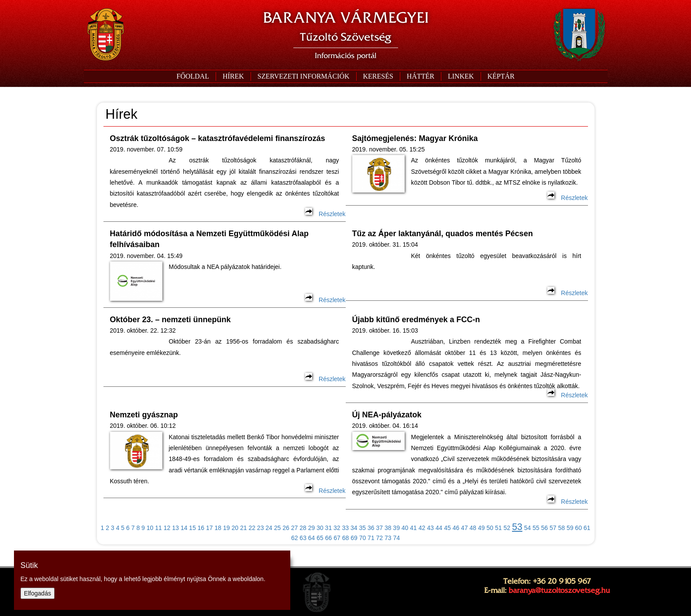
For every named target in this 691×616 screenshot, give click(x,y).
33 (346, 528)
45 (447, 528)
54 (528, 528)
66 (329, 538)
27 (295, 528)
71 (371, 538)
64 (312, 538)
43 (430, 528)
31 (329, 528)
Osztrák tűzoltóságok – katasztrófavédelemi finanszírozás (218, 138)
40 (405, 528)
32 (337, 528)
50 (490, 528)
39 (396, 528)
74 (397, 538)
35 (362, 528)
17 (210, 528)
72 (380, 538)
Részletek (325, 214)
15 (193, 528)
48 (473, 528)
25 (278, 528)
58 (561, 528)
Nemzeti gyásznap (144, 415)
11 (158, 528)
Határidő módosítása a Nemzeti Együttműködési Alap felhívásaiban (209, 239)
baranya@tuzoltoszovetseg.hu (559, 590)
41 (413, 528)
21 (244, 528)
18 (218, 528)
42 (422, 528)
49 (481, 528)
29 (312, 528)
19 (227, 528)
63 (303, 538)
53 (517, 527)
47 (464, 528)
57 (553, 528)
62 (295, 538)
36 (371, 528)
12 (167, 528)
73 (388, 538)
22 (252, 528)
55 (536, 528)
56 (544, 528)
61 (587, 528)
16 (201, 528)
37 (379, 528)
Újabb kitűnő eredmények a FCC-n (416, 320)
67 (337, 538)
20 (235, 528)
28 (303, 528)
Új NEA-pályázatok (387, 415)
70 (363, 538)
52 (507, 528)
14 (184, 528)
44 (439, 528)
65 (320, 538)
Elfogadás (38, 593)
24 (269, 528)
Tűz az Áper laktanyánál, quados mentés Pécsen (443, 234)
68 (346, 538)
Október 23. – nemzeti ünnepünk (170, 320)
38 (388, 528)
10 (150, 528)
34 (354, 528)
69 (354, 538)
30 (320, 528)
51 (498, 528)
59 (570, 528)
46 (456, 528)
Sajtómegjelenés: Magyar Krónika (415, 138)
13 (175, 528)
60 (578, 528)
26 (286, 528)
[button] (303, 76)
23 (261, 528)
